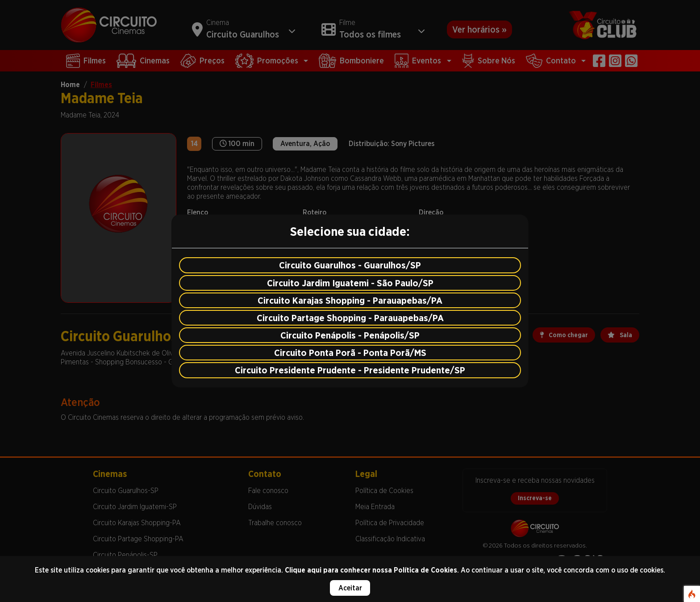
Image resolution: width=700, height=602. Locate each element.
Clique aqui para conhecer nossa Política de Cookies (371, 570)
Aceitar (350, 588)
